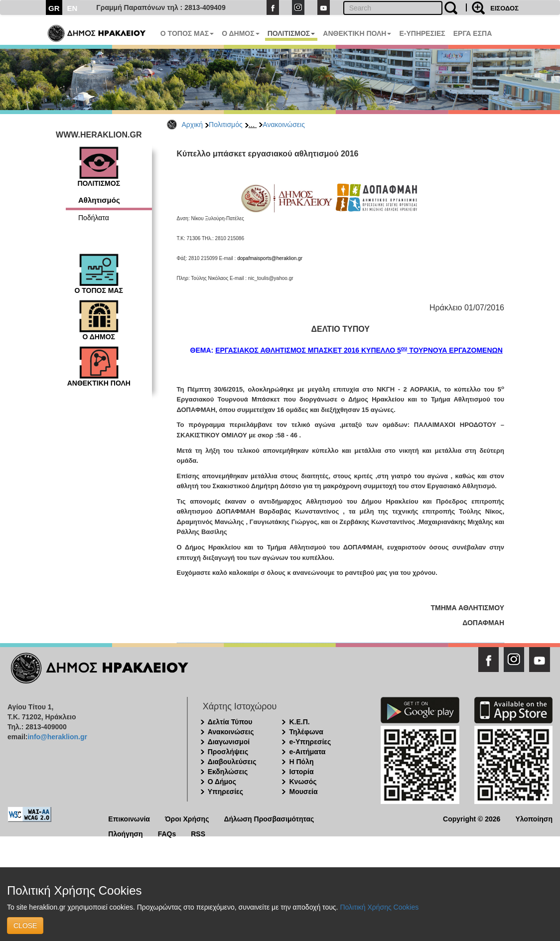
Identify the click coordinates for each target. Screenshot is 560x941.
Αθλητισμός (99, 200)
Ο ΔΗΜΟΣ (240, 33)
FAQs (167, 833)
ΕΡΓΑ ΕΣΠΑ (473, 33)
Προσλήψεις (228, 752)
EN (72, 8)
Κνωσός (303, 782)
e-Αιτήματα (307, 752)
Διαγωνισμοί (229, 742)
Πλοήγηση (125, 833)
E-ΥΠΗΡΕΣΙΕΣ (422, 33)
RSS (198, 833)
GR (54, 8)
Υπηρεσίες (225, 792)
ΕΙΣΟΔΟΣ (504, 8)
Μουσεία (303, 792)
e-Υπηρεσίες (310, 742)
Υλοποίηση (534, 818)
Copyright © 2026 (472, 818)
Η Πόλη (301, 762)
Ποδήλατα (94, 218)
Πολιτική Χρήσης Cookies (379, 907)
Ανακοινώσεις (284, 125)
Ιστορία (301, 772)
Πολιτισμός (226, 125)
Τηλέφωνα (306, 732)
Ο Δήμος (222, 782)
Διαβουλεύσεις (232, 762)
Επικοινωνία (129, 818)
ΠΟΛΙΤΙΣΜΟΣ (291, 33)
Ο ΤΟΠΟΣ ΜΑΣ (187, 33)
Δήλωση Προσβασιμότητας (269, 818)
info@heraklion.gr (57, 737)
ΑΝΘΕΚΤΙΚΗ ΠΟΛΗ (357, 33)
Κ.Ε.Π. (299, 722)
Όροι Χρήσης (187, 818)
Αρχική (193, 125)
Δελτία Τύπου (230, 722)
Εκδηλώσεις (228, 772)
